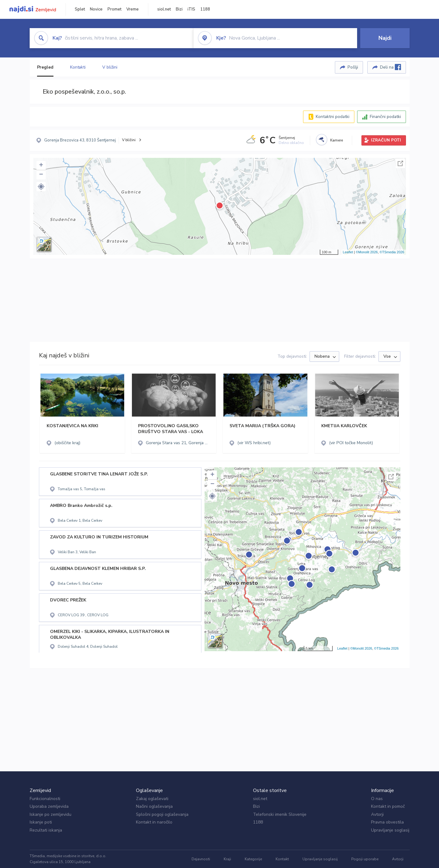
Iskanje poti (41, 822)
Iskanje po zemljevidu (51, 814)
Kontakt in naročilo (154, 822)
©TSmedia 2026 (392, 252)
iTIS (191, 9)
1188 (205, 9)
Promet (114, 9)
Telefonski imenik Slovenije (280, 814)
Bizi (179, 9)
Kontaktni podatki (333, 117)
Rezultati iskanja (46, 830)
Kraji (227, 859)
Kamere (337, 140)
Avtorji (377, 814)
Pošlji (353, 67)
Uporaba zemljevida (49, 806)
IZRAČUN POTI (386, 140)
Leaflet (348, 252)
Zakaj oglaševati (152, 799)
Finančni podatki (385, 117)
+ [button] (41, 166)
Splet (80, 9)
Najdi (385, 38)
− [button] (41, 175)
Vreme (133, 9)
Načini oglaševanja (154, 806)
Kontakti (78, 67)
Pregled (45, 67)
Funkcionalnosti (45, 799)
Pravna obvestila (387, 822)
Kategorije (253, 859)
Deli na (390, 67)
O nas (377, 799)
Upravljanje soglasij (390, 830)
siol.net (164, 9)
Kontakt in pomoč (388, 806)
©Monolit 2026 (367, 252)
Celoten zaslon (400, 163)
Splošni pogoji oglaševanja (162, 814)
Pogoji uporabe (365, 859)
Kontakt (282, 859)
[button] (41, 187)
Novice (96, 9)
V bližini (110, 67)
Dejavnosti (201, 859)
